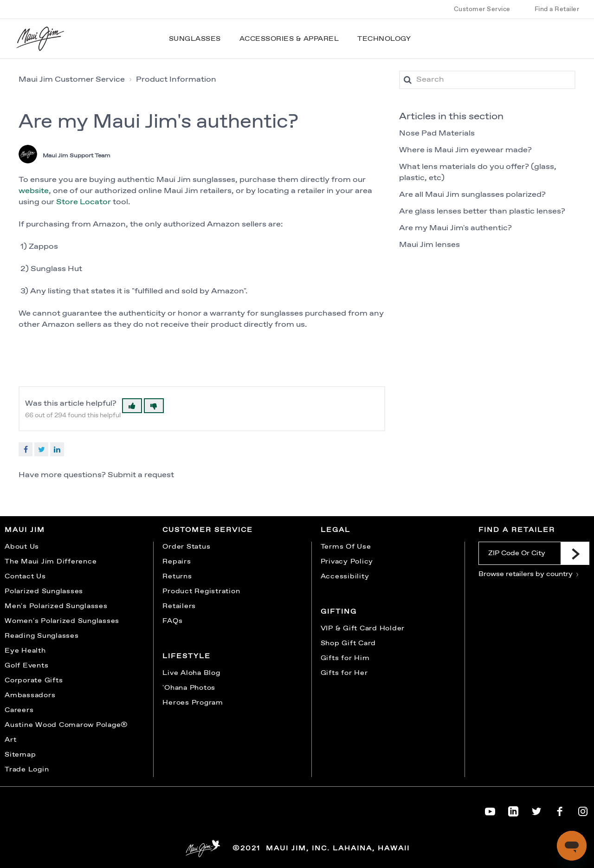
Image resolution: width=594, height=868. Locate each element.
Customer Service (482, 9)
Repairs (177, 562)
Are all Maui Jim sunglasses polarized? (472, 195)
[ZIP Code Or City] (520, 553)
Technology (384, 39)
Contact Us (25, 577)
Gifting (339, 612)
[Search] (487, 80)
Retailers (179, 606)
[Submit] (575, 553)
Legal (336, 530)
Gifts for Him (345, 658)
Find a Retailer (557, 9)
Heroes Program (193, 703)
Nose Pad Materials (437, 133)
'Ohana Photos (189, 688)
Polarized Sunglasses (44, 591)
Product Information (176, 80)
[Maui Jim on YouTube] (490, 810)
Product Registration (201, 591)
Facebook (26, 449)
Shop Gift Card (349, 643)
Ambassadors (30, 695)
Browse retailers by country (529, 574)
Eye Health (25, 651)
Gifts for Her (344, 673)
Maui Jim (25, 530)
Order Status (186, 547)
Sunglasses (195, 39)
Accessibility (345, 577)
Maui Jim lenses (429, 245)
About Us (22, 547)
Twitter (41, 449)
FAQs (172, 621)
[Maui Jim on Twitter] (536, 810)
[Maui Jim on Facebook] (560, 810)
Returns (177, 577)
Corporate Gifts (34, 680)
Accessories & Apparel (289, 39)
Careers (19, 710)
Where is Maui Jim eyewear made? (465, 150)
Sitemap (20, 755)
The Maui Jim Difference (51, 562)
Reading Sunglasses (42, 636)
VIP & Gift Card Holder (363, 628)
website (34, 191)
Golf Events (26, 666)
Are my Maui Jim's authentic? (455, 228)
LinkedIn (57, 449)
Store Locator (84, 202)
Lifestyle (187, 656)
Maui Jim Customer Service (72, 80)
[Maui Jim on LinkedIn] (513, 810)
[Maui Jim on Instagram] (583, 810)
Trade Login (27, 770)
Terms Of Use (346, 547)
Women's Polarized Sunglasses (62, 621)
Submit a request (141, 475)
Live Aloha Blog (191, 673)
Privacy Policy (347, 562)
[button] (132, 406)
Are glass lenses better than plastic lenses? (482, 211)
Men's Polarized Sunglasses (56, 606)
